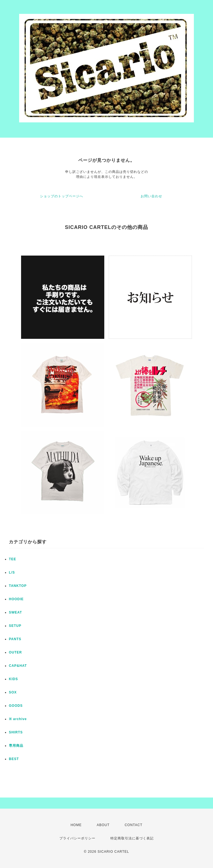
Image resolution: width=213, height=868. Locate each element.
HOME (76, 825)
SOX (13, 692)
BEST (14, 759)
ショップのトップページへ (62, 196)
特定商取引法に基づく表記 (132, 838)
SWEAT (15, 612)
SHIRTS (16, 732)
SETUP (15, 626)
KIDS (13, 679)
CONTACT (133, 825)
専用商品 (16, 746)
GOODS (16, 706)
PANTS (15, 639)
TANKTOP (18, 586)
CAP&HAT (18, 666)
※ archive (18, 719)
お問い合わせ (151, 196)
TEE (12, 559)
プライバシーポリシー (77, 838)
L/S (12, 572)
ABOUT (103, 825)
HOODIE (16, 599)
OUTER (15, 652)
